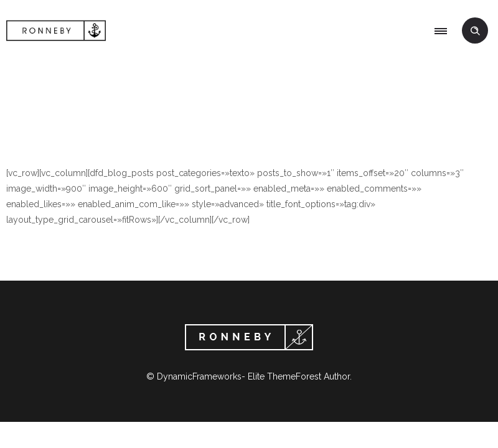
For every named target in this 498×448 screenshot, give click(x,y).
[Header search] (475, 31)
